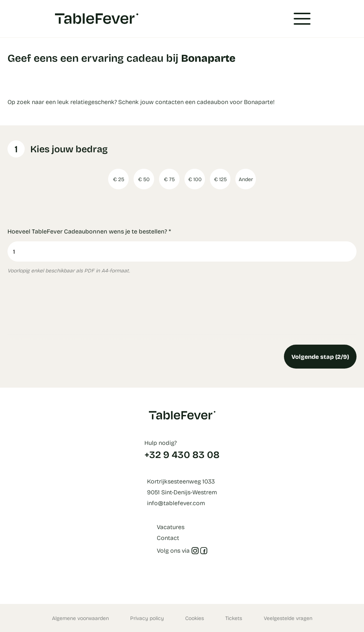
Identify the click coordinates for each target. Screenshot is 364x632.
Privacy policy (147, 618)
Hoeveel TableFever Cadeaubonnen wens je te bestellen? (89, 231)
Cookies (195, 618)
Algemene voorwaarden (80, 618)
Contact (168, 538)
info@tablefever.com (176, 503)
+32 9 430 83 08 (182, 454)
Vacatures (171, 527)
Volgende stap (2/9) (320, 356)
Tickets (234, 618)
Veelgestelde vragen (288, 618)
